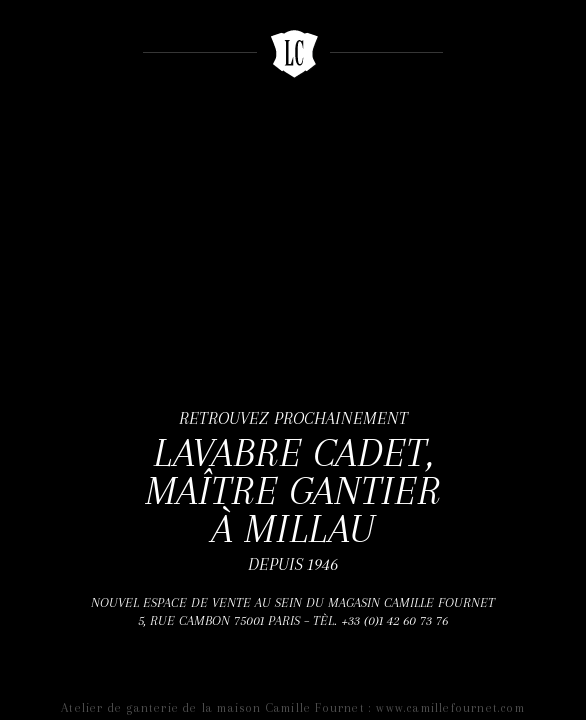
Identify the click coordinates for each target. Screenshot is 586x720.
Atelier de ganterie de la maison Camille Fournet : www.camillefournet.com (293, 708)
